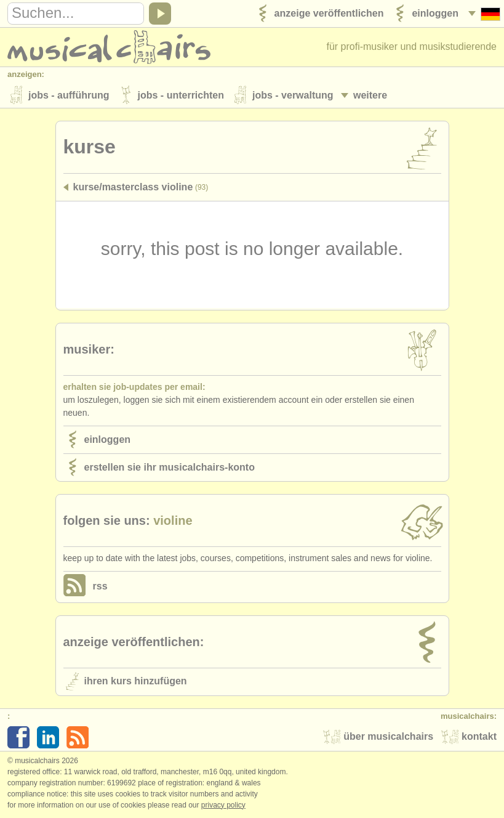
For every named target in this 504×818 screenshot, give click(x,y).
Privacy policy (223, 805)
